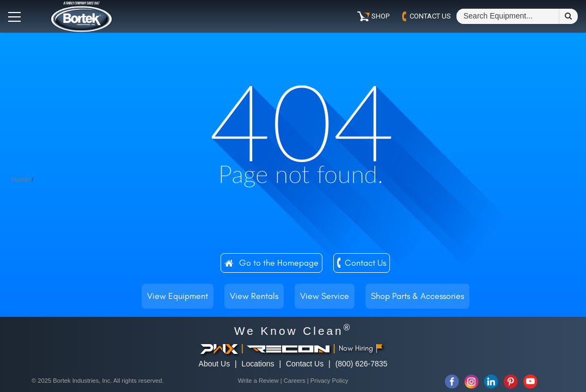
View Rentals (254, 296)
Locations (258, 364)
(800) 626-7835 (362, 364)
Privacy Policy (329, 381)
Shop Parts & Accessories (417, 296)
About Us (215, 364)
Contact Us (365, 263)
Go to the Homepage (279, 263)
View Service (325, 296)
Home (20, 179)
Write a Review (258, 381)
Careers (295, 381)
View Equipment (178, 296)
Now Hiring (361, 348)
